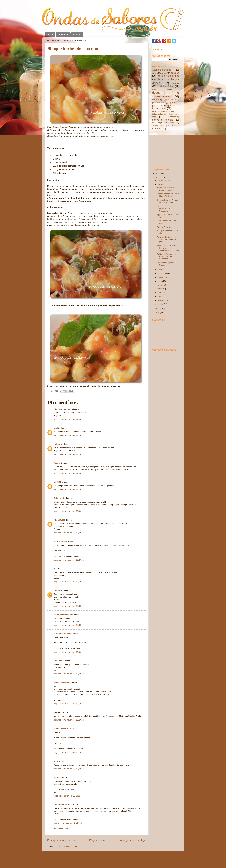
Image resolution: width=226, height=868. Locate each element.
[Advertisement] (167, 149)
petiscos (175, 109)
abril (160, 293)
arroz (154, 73)
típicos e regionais (163, 120)
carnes (175, 83)
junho (160, 285)
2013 (158, 173)
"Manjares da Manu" (63, 634)
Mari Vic (58, 777)
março (161, 296)
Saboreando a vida (160, 114)
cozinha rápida (166, 86)
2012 (158, 177)
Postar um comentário (60, 829)
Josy (56, 761)
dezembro (162, 181)
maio (160, 289)
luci (55, 569)
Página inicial (97, 840)
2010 (158, 313)
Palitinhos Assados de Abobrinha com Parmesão (167, 256)
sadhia (57, 428)
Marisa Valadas (61, 541)
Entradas (156, 100)
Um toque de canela (63, 805)
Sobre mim (63, 34)
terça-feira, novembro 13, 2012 (67, 796)
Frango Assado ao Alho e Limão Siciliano (168, 195)
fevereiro (162, 300)
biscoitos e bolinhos (168, 76)
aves (164, 73)
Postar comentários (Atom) (66, 846)
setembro (162, 273)
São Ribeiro (59, 661)
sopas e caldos (169, 117)
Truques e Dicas (158, 126)
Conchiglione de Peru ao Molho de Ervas (168, 201)
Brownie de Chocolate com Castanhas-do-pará (167, 239)
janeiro (161, 304)
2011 (158, 309)
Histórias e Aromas (63, 409)
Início (50, 34)
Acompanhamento (162, 70)
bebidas (175, 73)
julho (160, 281)
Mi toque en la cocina (64, 615)
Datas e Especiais (163, 89)
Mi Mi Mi (58, 482)
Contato (77, 34)
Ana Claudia (59, 520)
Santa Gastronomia (63, 683)
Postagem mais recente (61, 840)
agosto (161, 277)
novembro (162, 184)
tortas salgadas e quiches (164, 123)
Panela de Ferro (61, 729)
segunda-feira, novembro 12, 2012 (69, 419)
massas (166, 100)
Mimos (176, 100)
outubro (161, 270)
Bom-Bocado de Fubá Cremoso (166, 222)
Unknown (58, 444)
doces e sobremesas (166, 94)
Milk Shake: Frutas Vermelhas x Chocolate (165, 208)
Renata (57, 463)
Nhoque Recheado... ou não (73, 49)
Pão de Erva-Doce (165, 227)
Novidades (160, 103)
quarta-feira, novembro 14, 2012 (68, 823)
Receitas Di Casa (166, 111)
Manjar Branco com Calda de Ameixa (165, 189)
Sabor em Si (59, 498)
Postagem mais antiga (132, 840)
